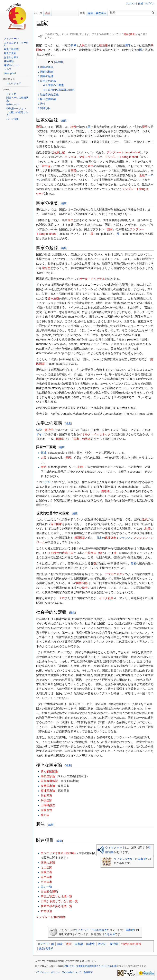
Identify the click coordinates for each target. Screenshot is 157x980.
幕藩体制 (111, 538)
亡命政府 (46, 911)
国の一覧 (46, 887)
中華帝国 (91, 553)
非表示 (59, 62)
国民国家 (46, 877)
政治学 (49, 430)
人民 (82, 45)
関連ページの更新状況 (17, 99)
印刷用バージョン (16, 109)
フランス (125, 538)
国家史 (91, 944)
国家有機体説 (49, 781)
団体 (128, 45)
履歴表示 (101, 13)
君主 (91, 166)
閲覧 (82, 13)
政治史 (102, 944)
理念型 (46, 268)
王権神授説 (48, 805)
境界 (145, 127)
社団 (148, 529)
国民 (73, 171)
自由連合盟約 (49, 891)
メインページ (11, 39)
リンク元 (11, 94)
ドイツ (40, 434)
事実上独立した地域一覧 (56, 896)
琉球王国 (68, 553)
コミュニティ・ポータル (16, 44)
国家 (110, 229)
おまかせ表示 (11, 57)
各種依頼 (9, 61)
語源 (56, 152)
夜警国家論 (48, 786)
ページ (38, 13)
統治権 (103, 45)
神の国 (45, 815)
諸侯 (73, 127)
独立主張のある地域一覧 (56, 906)
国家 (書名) (130, 34)
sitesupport (10, 73)
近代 (145, 519)
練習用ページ (11, 65)
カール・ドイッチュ (92, 279)
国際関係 (82, 583)
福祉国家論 (48, 791)
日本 (99, 538)
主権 (80, 467)
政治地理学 (46, 949)
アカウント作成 (134, 3)
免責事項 (88, 972)
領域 (73, 45)
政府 (69, 944)
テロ (62, 598)
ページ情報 (12, 119)
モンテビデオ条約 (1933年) (58, 853)
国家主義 (46, 872)
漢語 (39, 127)
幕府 (133, 563)
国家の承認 (48, 862)
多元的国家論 (49, 771)
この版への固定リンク (17, 114)
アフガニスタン (115, 574)
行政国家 (46, 796)
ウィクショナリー (124, 859)
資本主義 (53, 298)
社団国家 (79, 538)
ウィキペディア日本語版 (90, 930)
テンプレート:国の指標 (51, 917)
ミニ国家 (46, 867)
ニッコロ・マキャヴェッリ (82, 157)
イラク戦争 (106, 598)
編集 (64, 120)
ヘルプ (8, 69)
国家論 (79, 944)
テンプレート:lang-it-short (123, 152)
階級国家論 (48, 776)
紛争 (85, 588)
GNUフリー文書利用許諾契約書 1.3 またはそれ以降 (91, 966)
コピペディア (14, 83)
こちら (108, 934)
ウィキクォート (115, 847)
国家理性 (46, 810)
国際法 (61, 439)
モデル (46, 482)
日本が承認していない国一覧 (59, 901)
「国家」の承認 (81, 439)
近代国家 (56, 524)
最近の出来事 (11, 49)
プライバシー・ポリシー (48, 972)
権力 (44, 467)
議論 (47, 13)
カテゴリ (43, 944)
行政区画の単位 (131, 944)
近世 (142, 175)
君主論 (46, 166)
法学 (39, 430)
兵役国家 (46, 800)
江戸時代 (53, 553)
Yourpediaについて (72, 972)
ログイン (150, 3)
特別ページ (12, 104)
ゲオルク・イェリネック (95, 434)
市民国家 (46, 882)
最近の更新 (10, 53)
